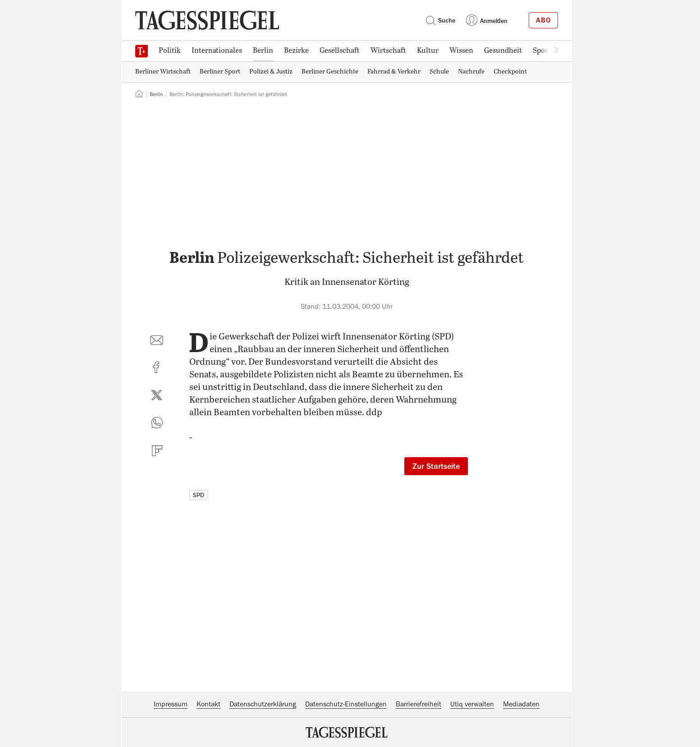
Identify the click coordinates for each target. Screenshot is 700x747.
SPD (199, 495)
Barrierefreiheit (419, 704)
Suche (440, 20)
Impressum (171, 704)
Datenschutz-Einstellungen (346, 704)
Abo (543, 20)
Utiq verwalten (472, 704)
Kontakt (208, 704)
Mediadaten (521, 704)
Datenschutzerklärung (263, 704)
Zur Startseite (436, 466)
